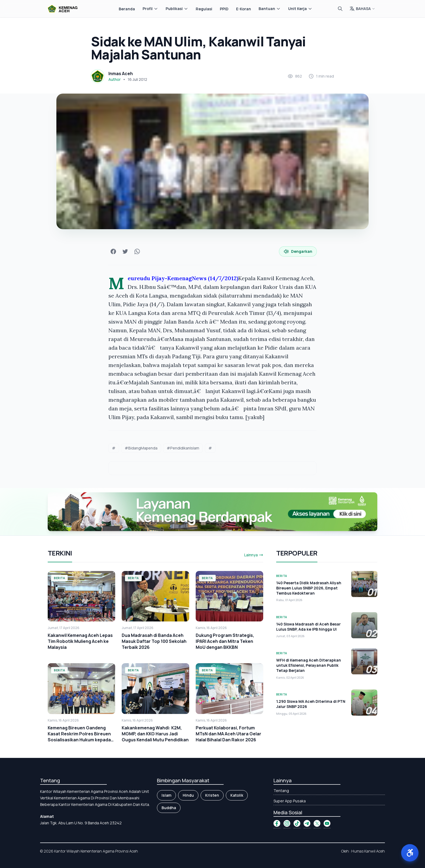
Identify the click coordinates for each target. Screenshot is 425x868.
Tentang (281, 791)
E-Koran (244, 9)
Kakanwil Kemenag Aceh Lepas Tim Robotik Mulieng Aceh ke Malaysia (80, 641)
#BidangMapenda (141, 448)
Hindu (188, 795)
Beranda (127, 9)
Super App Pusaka (290, 801)
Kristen (212, 795)
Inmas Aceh (121, 74)
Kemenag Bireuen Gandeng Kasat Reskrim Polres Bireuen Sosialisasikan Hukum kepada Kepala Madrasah (79, 737)
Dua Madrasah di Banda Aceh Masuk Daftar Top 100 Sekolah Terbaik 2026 (154, 641)
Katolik (237, 795)
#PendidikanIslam (183, 448)
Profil (150, 9)
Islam (166, 795)
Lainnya (254, 555)
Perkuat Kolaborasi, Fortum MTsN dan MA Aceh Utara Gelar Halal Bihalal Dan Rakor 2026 (228, 734)
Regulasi (204, 9)
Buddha (169, 808)
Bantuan (270, 9)
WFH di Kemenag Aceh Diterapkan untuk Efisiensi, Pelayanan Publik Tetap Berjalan (309, 665)
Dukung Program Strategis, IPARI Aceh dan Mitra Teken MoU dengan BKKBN (225, 641)
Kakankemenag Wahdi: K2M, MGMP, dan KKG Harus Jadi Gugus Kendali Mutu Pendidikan (155, 734)
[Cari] (340, 9)
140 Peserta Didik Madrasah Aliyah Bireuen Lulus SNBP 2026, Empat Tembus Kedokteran (309, 588)
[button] (410, 853)
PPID (224, 9)
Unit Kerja (300, 9)
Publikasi (177, 9)
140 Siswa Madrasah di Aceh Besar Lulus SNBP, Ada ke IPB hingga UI (308, 627)
